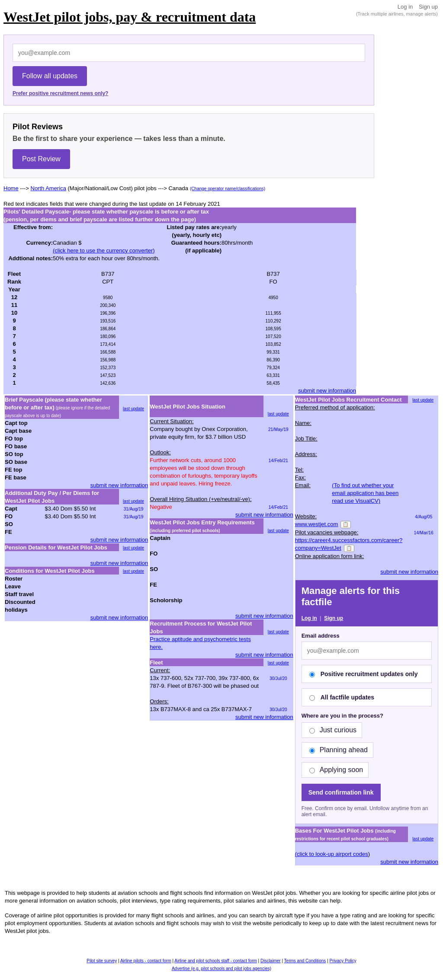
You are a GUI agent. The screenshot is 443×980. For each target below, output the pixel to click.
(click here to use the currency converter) (104, 251)
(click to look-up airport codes (332, 854)
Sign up (428, 7)
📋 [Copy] (346, 524)
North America (48, 188)
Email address (321, 636)
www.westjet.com (317, 524)
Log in (405, 7)
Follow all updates (50, 76)
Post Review (41, 159)
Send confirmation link (341, 792)
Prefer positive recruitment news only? (60, 93)
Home (11, 188)
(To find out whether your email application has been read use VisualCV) (365, 493)
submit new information (327, 391)
